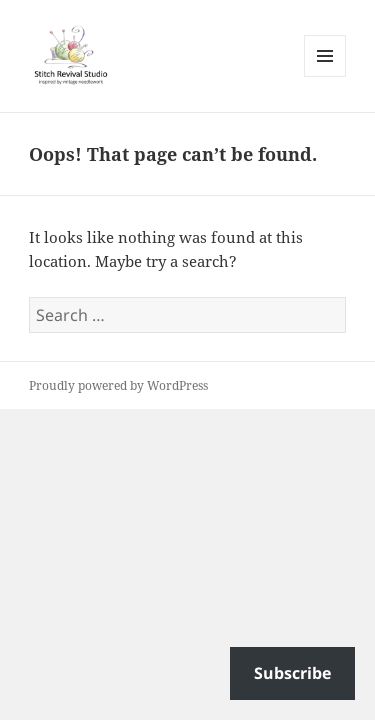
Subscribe (292, 673)
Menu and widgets (325, 76)
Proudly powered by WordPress (118, 385)
